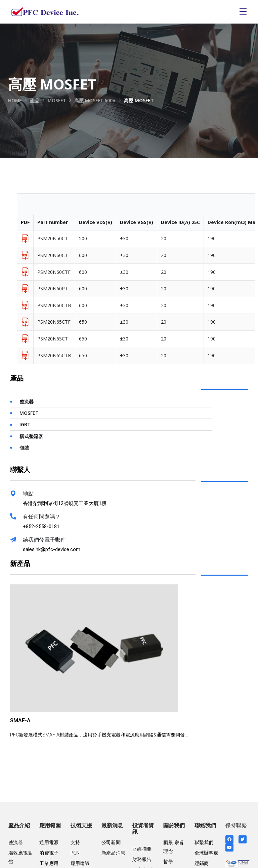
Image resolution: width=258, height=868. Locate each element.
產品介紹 (19, 825)
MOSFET (58, 100)
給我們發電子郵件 (44, 540)
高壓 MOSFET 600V (97, 100)
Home (15, 100)
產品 (35, 100)
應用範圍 (50, 825)
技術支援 (81, 825)
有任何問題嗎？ (42, 517)
